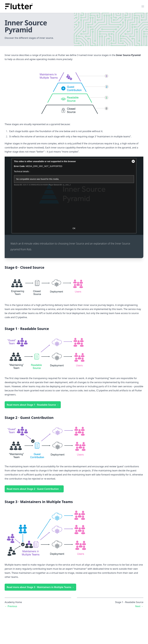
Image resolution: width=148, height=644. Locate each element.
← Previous (11, 606)
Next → (139, 606)
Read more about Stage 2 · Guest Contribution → (34, 489)
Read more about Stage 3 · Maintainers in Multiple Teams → (40, 587)
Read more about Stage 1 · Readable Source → (33, 405)
